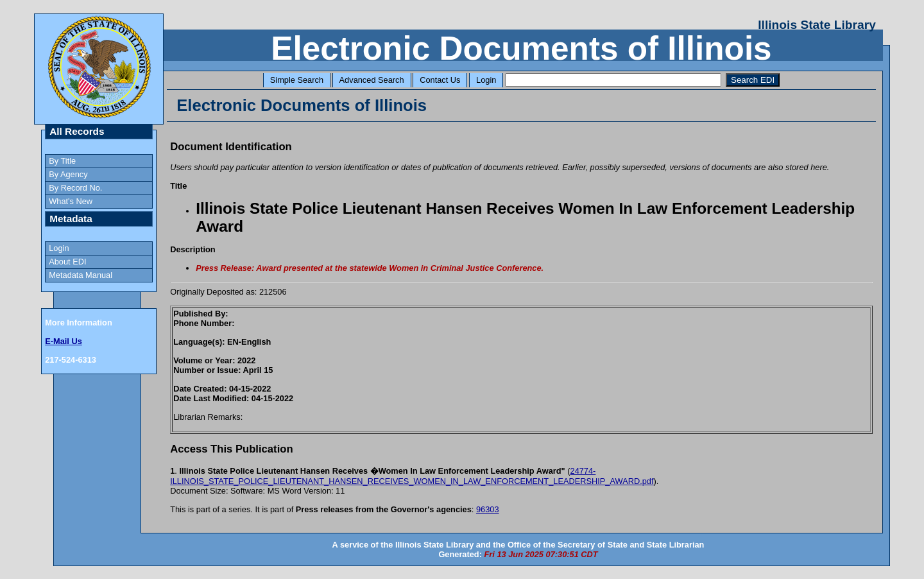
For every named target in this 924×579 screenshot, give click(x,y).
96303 (488, 509)
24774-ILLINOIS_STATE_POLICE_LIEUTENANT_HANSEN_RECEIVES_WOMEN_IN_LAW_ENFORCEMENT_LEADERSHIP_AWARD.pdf (412, 476)
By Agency (68, 174)
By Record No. (75, 188)
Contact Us (440, 80)
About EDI (67, 262)
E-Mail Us (64, 341)
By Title (62, 161)
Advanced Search (372, 80)
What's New (71, 201)
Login (486, 80)
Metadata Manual (81, 275)
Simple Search (297, 80)
